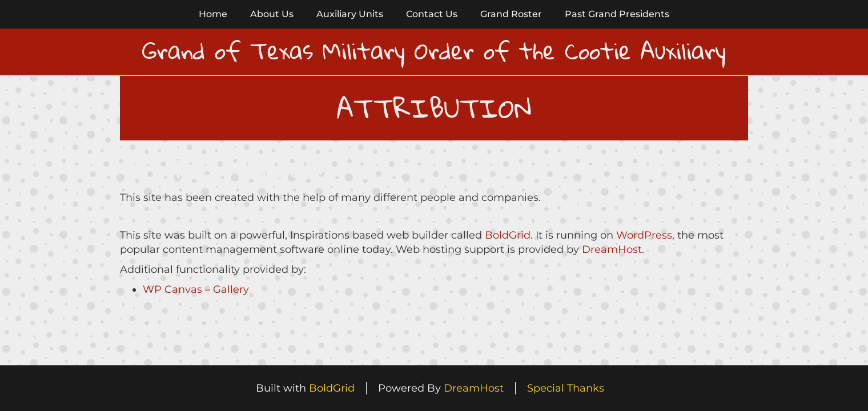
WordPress (644, 235)
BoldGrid (508, 235)
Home (213, 14)
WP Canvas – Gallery (196, 289)
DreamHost (612, 249)
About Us (272, 14)
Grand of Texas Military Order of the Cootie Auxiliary (434, 51)
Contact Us (432, 14)
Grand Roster (511, 14)
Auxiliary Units (350, 14)
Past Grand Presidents (617, 14)
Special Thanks (566, 388)
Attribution (226, 168)
